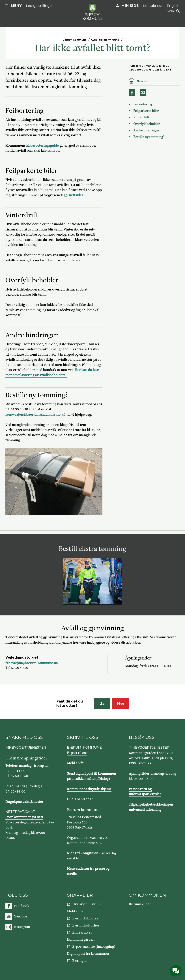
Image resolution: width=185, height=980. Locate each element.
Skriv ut (142, 81)
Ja (102, 703)
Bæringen (80, 961)
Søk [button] (171, 11)
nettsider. (77, 195)
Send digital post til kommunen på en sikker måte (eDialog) (92, 776)
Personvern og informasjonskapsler (145, 792)
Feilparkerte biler (146, 111)
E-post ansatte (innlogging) (94, 946)
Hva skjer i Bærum (86, 904)
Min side (130, 6)
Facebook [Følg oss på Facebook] (22, 906)
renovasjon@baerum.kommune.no (33, 414)
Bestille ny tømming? (149, 137)
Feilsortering (143, 104)
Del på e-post (143, 92)
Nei (121, 703)
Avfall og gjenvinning (105, 40)
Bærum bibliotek (85, 918)
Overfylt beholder (147, 124)
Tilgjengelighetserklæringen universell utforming (151, 807)
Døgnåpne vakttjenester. (25, 802)
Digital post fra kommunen (88, 954)
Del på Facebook (133, 92)
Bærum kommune (75, 40)
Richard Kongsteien (83, 853)
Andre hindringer (146, 130)
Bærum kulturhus (86, 925)
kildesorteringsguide (42, 145)
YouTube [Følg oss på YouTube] (21, 916)
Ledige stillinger (40, 6)
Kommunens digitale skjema (89, 789)
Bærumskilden (140, 904)
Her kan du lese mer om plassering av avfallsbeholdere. (52, 372)
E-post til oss (77, 753)
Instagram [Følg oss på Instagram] (22, 927)
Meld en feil (76, 763)
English (173, 6)
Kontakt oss (153, 6)
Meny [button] (16, 6)
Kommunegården (81, 939)
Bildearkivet (82, 932)
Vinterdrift (141, 117)
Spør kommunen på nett (24, 817)
